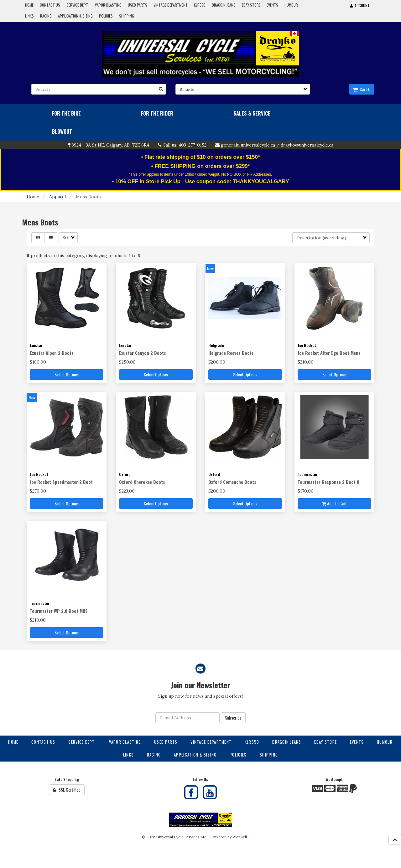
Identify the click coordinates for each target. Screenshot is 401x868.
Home (33, 197)
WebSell (240, 837)
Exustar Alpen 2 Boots (52, 353)
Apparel (57, 197)
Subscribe (233, 718)
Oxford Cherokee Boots (142, 482)
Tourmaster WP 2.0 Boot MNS (59, 611)
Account (360, 5)
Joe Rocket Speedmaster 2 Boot (61, 482)
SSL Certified (67, 790)
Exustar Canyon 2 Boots (143, 353)
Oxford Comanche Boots (232, 482)
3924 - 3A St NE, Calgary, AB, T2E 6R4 (110, 145)
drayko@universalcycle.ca (307, 145)
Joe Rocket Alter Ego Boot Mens (329, 353)
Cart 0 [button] (361, 89)
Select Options (67, 374)
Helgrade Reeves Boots (231, 353)
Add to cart (334, 503)
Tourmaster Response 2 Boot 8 (328, 482)
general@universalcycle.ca (248, 145)
